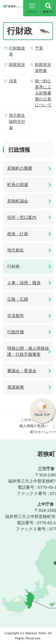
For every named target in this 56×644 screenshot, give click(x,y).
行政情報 (19, 150)
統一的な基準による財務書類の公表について (43, 93)
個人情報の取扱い (34, 426)
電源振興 (16, 387)
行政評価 (16, 332)
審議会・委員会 (22, 371)
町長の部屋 (18, 185)
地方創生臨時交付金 (17, 121)
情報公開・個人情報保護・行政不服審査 (28, 351)
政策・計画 (18, 234)
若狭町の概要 (20, 168)
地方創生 (16, 250)
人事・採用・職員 (24, 283)
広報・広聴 (18, 299)
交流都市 (16, 316)
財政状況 (17, 64)
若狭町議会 (18, 201)
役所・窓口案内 (22, 217)
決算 (13, 81)
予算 (39, 48)
